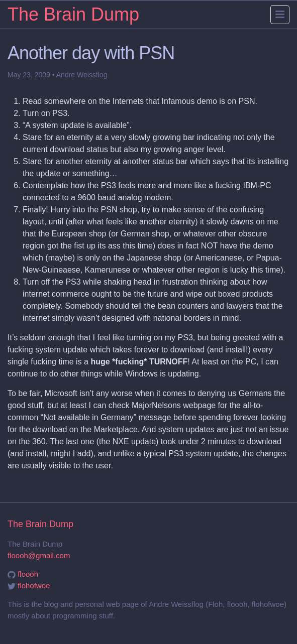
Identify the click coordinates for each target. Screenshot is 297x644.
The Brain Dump (73, 14)
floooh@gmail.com (39, 555)
